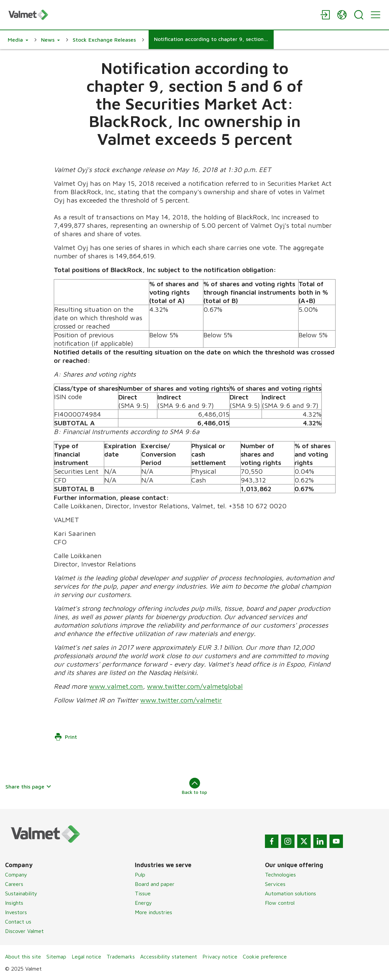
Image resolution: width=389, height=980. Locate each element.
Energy (143, 903)
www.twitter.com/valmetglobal (195, 686)
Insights (14, 903)
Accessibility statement (169, 956)
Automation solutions (290, 893)
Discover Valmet (24, 931)
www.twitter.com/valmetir (181, 700)
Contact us (18, 922)
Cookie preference (265, 956)
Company (16, 875)
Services (275, 884)
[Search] (359, 15)
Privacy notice (220, 956)
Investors (16, 912)
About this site (23, 956)
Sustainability (21, 893)
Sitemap (56, 956)
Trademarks (121, 956)
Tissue (143, 893)
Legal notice (86, 956)
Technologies (280, 875)
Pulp (140, 875)
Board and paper (155, 884)
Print (66, 737)
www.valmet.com (116, 686)
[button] (18, 40)
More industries (153, 912)
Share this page (28, 786)
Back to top (194, 786)
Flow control (280, 903)
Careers (14, 884)
